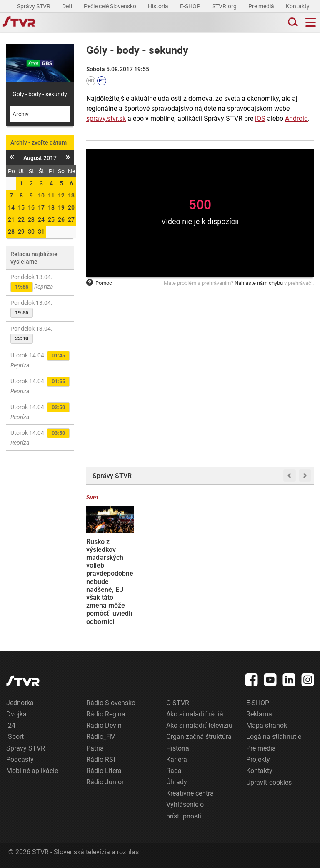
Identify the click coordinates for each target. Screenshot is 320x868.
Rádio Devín (104, 725)
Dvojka (16, 714)
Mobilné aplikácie (32, 771)
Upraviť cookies (269, 782)
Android (296, 118)
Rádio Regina (106, 714)
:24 (11, 725)
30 (31, 232)
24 (41, 219)
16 (31, 207)
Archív (21, 114)
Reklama (259, 714)
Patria (95, 748)
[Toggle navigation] (311, 22)
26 (61, 219)
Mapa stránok (267, 725)
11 (51, 195)
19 (61, 207)
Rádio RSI (101, 759)
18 (51, 207)
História (159, 6)
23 (31, 219)
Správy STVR (34, 6)
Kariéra (177, 759)
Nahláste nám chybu (259, 283)
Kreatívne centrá (190, 793)
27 (71, 219)
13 (71, 195)
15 (21, 207)
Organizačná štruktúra (199, 737)
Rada (174, 771)
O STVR (178, 703)
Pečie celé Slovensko (111, 6)
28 (11, 232)
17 (41, 207)
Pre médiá (262, 6)
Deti (68, 6)
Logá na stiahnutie (274, 737)
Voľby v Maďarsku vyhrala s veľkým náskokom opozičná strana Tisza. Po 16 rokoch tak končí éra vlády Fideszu (227, 578)
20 (71, 207)
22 (21, 219)
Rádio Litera (104, 771)
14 (11, 207)
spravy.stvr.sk (106, 118)
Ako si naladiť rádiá (195, 714)
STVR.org (225, 6)
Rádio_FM (101, 737)
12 (61, 195)
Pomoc (99, 283)
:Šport (15, 737)
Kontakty (298, 6)
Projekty (258, 759)
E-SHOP (191, 6)
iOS (260, 118)
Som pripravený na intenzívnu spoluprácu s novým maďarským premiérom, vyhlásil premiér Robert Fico (170, 574)
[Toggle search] (292, 22)
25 (51, 219)
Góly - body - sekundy (40, 94)
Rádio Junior (105, 782)
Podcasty (20, 759)
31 (41, 232)
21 (11, 219)
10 (41, 195)
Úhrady (177, 782)
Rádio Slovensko (111, 703)
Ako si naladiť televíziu (199, 725)
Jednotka (20, 703)
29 (21, 232)
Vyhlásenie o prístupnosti (185, 810)
